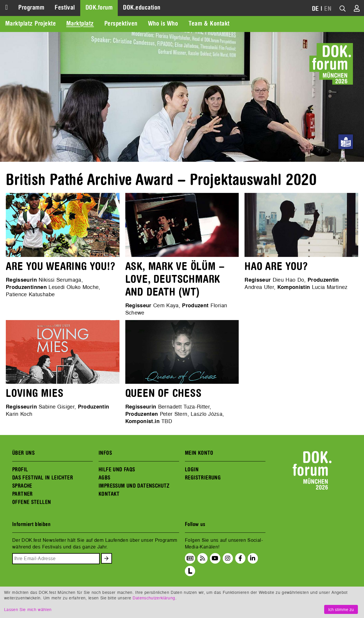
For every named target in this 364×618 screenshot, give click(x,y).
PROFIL (20, 470)
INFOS (105, 453)
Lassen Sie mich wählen (28, 609)
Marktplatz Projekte (31, 24)
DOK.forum (99, 8)
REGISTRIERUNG (203, 478)
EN (328, 9)
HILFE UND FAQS (117, 470)
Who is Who (163, 24)
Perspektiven (121, 24)
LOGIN (192, 470)
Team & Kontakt (209, 24)
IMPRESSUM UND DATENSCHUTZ (134, 486)
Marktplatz (80, 24)
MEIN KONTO (199, 453)
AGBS (105, 478)
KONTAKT (109, 494)
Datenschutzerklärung (154, 598)
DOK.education (142, 8)
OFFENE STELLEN (32, 502)
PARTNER (23, 494)
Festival (65, 8)
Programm (31, 8)
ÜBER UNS (23, 453)
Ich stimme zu (341, 609)
